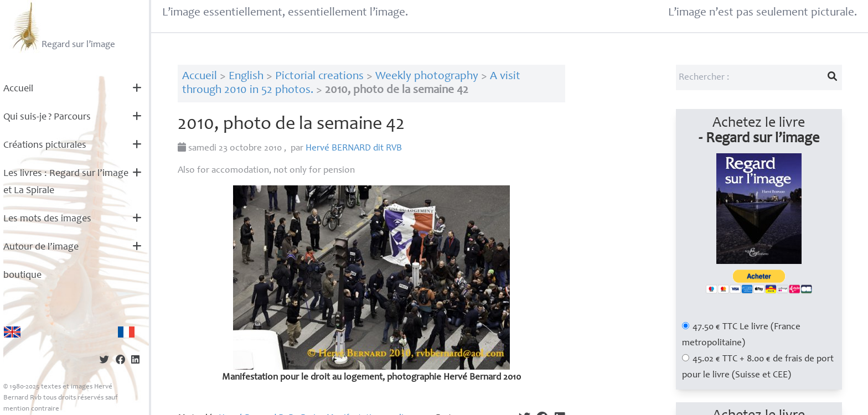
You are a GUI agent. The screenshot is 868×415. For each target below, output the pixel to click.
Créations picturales (45, 146)
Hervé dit (354, 149)
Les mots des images (47, 219)
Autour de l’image (41, 247)
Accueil (18, 89)
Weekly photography (427, 77)
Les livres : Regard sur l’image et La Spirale (66, 182)
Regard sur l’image (62, 27)
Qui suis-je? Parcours (47, 117)
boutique (22, 276)
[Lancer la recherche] (832, 77)
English (246, 77)
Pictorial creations (319, 77)
